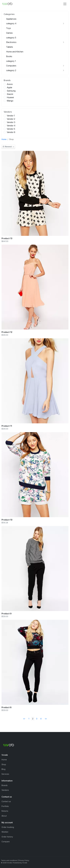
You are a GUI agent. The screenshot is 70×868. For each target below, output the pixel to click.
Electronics (11, 42)
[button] (8, 147)
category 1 (11, 61)
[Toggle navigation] (65, 4)
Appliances (11, 19)
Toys (9, 28)
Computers (11, 66)
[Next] (46, 719)
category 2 (11, 70)
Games (9, 33)
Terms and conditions (9, 860)
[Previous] (24, 719)
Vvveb (25, 863)
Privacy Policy (24, 860)
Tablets (10, 47)
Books (9, 56)
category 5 (11, 38)
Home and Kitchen (15, 52)
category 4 (11, 23)
